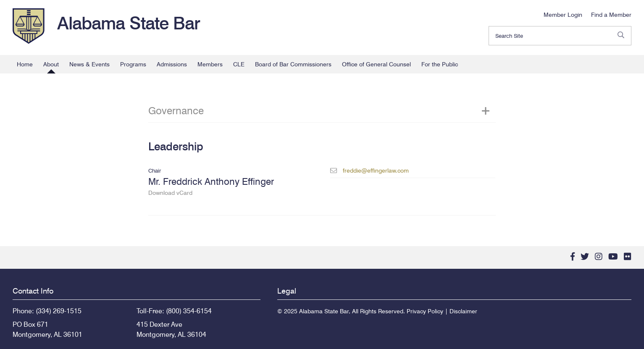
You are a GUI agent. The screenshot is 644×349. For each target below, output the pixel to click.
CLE (239, 64)
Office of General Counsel (376, 64)
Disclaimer (463, 311)
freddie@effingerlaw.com (376, 171)
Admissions (172, 64)
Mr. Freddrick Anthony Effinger (231, 186)
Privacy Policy (425, 311)
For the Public (440, 64)
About (51, 64)
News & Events (89, 64)
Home (25, 64)
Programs (133, 64)
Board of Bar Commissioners (293, 64)
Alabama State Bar (129, 23)
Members (210, 64)
